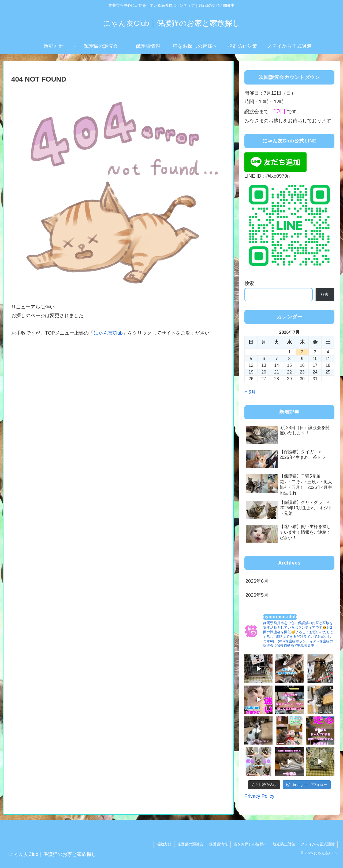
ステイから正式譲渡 (318, 844)
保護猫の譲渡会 (190, 844)
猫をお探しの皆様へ (250, 844)
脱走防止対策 (284, 844)
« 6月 (250, 392)
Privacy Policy (259, 796)
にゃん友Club (108, 333)
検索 (249, 283)
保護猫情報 (218, 844)
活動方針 (164, 844)
